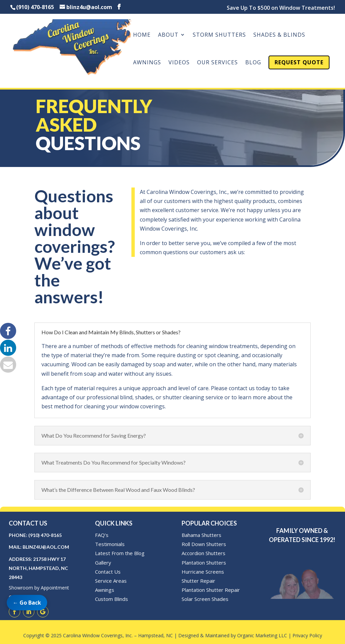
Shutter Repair (198, 581)
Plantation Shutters (204, 563)
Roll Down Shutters (204, 544)
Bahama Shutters (201, 535)
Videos (179, 63)
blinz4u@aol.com (46, 547)
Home (142, 35)
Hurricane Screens (203, 572)
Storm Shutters (219, 35)
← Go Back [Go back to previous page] (27, 603)
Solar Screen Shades (205, 599)
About (168, 35)
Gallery (103, 563)
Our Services (217, 63)
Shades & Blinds (279, 35)
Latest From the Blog (120, 553)
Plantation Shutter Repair (211, 590)
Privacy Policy (307, 635)
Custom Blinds (112, 599)
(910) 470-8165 (45, 535)
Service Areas (111, 581)
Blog (253, 63)
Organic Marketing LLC (262, 635)
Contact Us (108, 572)
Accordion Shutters (203, 553)
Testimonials (110, 544)
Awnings (147, 63)
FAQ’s (102, 535)
